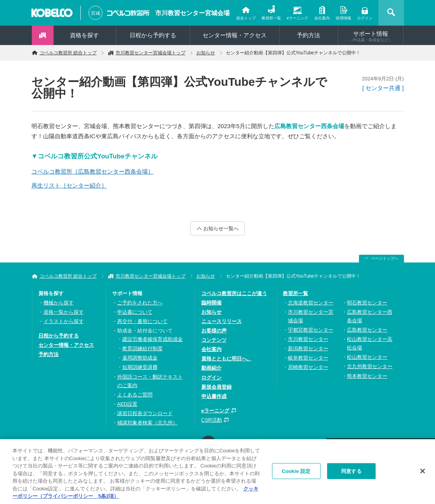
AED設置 (127, 404)
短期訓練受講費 (140, 367)
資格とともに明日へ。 (227, 359)
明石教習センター (367, 303)
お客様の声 (214, 331)
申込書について (135, 312)
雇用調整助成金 (140, 358)
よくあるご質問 (135, 395)
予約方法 (308, 35)
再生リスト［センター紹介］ (69, 185)
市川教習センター (308, 339)
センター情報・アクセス (235, 35)
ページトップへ (385, 258)
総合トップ (246, 18)
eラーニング (298, 18)
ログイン (365, 18)
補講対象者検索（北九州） (147, 423)
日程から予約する (153, 35)
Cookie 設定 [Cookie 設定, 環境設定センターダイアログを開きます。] (296, 474)
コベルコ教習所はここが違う (234, 293)
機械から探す (59, 303)
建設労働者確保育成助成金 (153, 339)
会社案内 (322, 18)
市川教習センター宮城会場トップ (151, 53)
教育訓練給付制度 (142, 348)
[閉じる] (423, 473)
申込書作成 (214, 396)
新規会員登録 (217, 387)
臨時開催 (211, 303)
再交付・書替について (142, 321)
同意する (351, 474)
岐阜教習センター (308, 358)
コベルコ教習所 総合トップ (68, 53)
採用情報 (343, 18)
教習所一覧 (271, 18)
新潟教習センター (308, 348)
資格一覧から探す (64, 312)
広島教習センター (367, 330)
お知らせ (206, 53)
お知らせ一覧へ (221, 229)
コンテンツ (214, 340)
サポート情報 (371, 36)
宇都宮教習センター (311, 330)
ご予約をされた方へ (140, 303)
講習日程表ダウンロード (145, 413)
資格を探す (84, 35)
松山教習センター (367, 357)
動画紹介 (211, 368)
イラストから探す (64, 321)
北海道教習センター (311, 303)
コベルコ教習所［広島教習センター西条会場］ (93, 171)
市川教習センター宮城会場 (192, 13)
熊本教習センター (367, 376)
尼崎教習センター (308, 367)
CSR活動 (212, 420)
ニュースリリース (222, 321)
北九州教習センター (370, 366)
